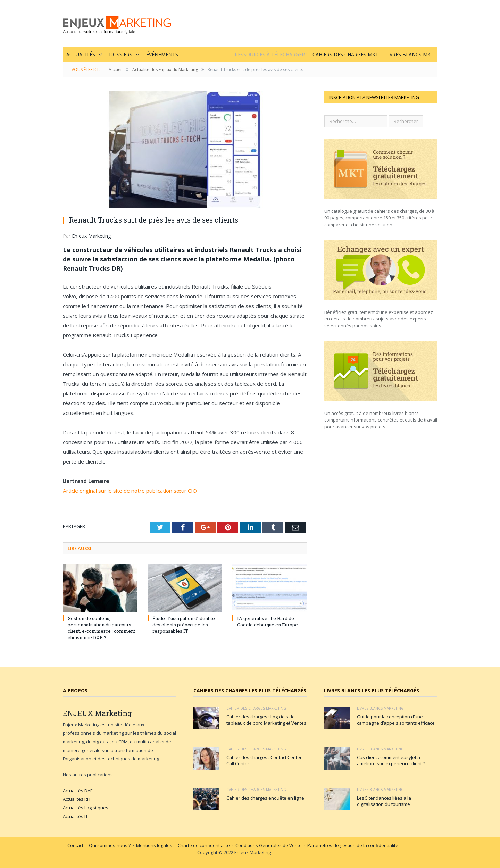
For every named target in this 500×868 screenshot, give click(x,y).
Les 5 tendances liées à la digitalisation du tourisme (384, 801)
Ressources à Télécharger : (271, 54)
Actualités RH (77, 799)
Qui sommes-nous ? (110, 845)
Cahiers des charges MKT (345, 54)
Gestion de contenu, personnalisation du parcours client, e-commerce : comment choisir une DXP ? (101, 628)
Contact (75, 845)
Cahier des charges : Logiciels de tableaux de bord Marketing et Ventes (266, 720)
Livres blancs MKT (410, 54)
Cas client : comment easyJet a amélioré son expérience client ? (391, 760)
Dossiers (121, 54)
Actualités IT (75, 816)
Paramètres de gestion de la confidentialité (353, 845)
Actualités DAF (78, 791)
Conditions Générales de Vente (269, 845)
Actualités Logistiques (86, 808)
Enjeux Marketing (91, 236)
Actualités (81, 54)
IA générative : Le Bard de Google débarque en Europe (268, 621)
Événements (162, 54)
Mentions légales (154, 845)
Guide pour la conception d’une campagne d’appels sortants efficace (396, 720)
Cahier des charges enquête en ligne (265, 798)
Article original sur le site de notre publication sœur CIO (131, 491)
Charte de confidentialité (204, 845)
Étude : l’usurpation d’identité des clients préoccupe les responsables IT (184, 625)
